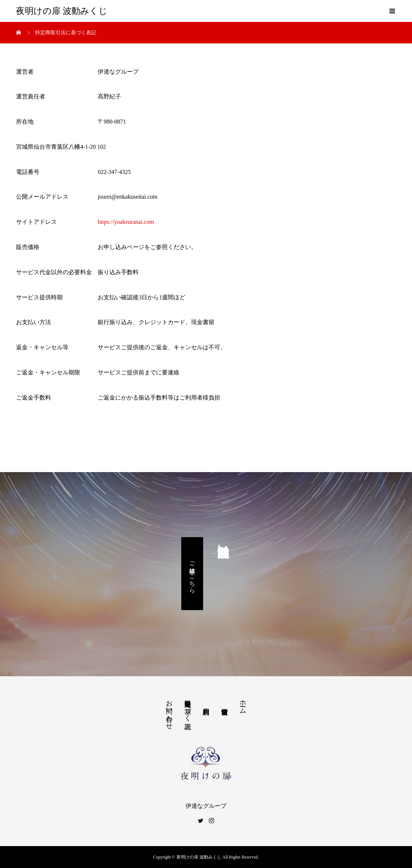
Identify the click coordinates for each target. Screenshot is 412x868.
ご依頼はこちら (192, 573)
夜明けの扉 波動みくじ (62, 11)
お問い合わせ (169, 711)
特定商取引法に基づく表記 (188, 707)
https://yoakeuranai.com (126, 222)
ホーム (243, 703)
